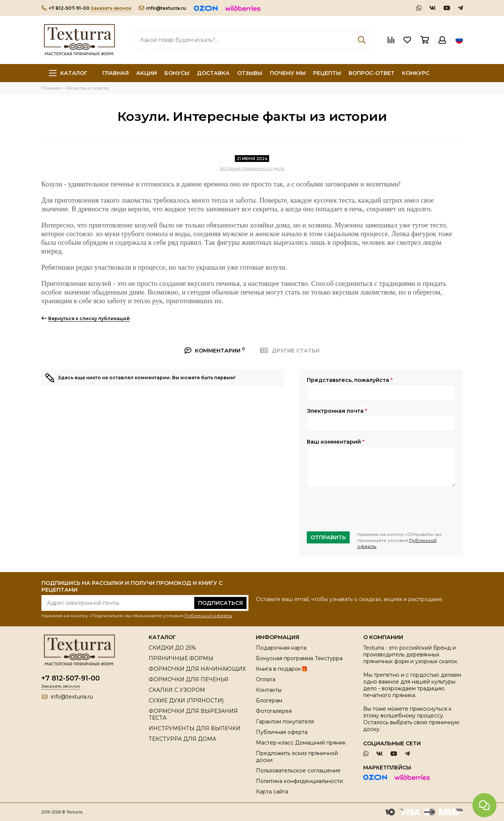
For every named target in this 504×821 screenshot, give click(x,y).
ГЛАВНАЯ (116, 73)
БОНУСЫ (177, 73)
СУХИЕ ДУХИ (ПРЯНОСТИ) (186, 700)
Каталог (68, 73)
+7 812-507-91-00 (65, 8)
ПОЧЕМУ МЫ (288, 73)
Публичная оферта (282, 732)
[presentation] (364, 509)
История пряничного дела (252, 168)
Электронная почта (337, 411)
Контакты (269, 690)
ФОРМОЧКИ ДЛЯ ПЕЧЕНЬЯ (189, 679)
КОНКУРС (416, 73)
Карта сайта (272, 792)
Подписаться (220, 603)
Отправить (328, 537)
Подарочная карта (281, 648)
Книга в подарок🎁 (282, 669)
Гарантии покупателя (285, 722)
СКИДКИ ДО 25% (172, 648)
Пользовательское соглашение (298, 771)
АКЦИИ (147, 73)
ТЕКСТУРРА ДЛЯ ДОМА (182, 739)
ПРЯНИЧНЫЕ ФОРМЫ (181, 658)
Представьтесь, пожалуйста (350, 380)
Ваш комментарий (336, 442)
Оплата (266, 679)
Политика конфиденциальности (299, 781)
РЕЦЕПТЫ (327, 73)
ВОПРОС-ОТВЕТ (372, 73)
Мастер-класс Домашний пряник (301, 743)
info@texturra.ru (163, 8)
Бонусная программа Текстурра (299, 658)
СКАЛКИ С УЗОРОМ (177, 690)
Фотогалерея (274, 711)
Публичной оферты (208, 616)
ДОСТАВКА (213, 73)
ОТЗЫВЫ (250, 73)
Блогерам (269, 700)
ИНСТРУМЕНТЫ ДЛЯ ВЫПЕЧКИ (195, 728)
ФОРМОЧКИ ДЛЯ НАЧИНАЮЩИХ (197, 669)
